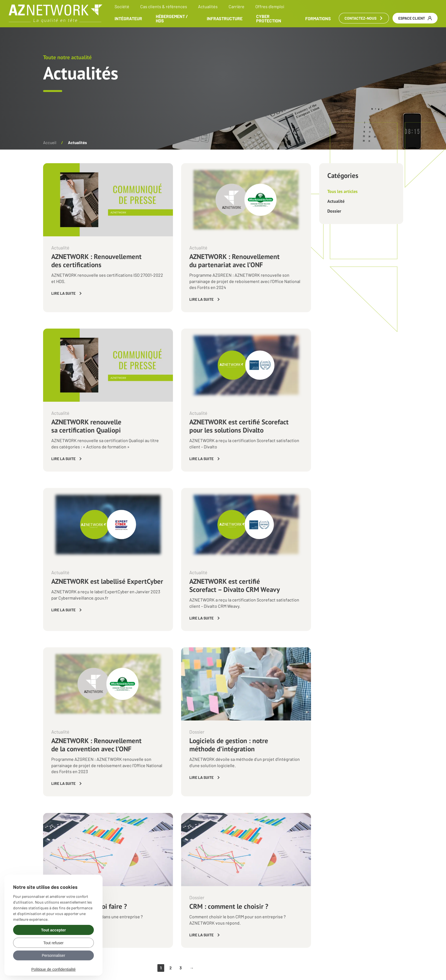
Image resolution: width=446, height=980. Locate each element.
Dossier (334, 211)
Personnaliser (53, 955)
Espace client (415, 18)
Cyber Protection (269, 19)
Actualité (336, 201)
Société (122, 7)
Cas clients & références (164, 7)
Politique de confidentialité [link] (54, 969)
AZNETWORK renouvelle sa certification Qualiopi (86, 426)
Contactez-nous (364, 18)
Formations (318, 19)
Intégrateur (129, 19)
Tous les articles (342, 191)
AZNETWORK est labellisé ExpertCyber (107, 581)
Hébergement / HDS (172, 19)
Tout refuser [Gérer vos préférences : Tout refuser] (53, 943)
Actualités (208, 7)
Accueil (50, 142)
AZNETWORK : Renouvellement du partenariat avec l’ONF (234, 261)
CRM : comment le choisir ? (229, 906)
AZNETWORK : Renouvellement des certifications (96, 261)
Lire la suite (63, 293)
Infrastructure (225, 19)
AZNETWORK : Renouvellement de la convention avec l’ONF (96, 745)
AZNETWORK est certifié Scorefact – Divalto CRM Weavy (235, 585)
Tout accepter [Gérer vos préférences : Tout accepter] (54, 930)
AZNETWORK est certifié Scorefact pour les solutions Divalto (239, 426)
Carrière (237, 7)
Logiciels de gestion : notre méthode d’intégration (229, 745)
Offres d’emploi (270, 7)
